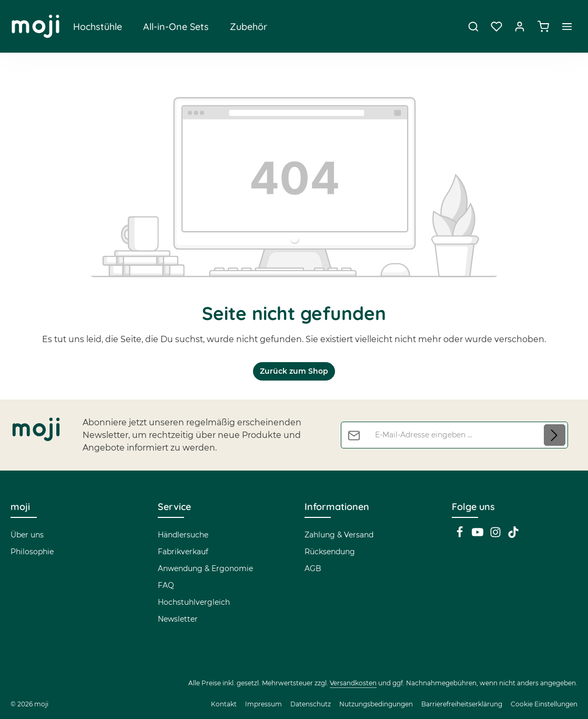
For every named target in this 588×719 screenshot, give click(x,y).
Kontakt (224, 704)
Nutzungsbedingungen (376, 704)
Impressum (263, 704)
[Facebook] (461, 535)
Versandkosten (353, 683)
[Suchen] (473, 26)
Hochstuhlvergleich (194, 602)
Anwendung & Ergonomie (205, 568)
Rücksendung (330, 552)
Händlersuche (183, 535)
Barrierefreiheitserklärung (462, 704)
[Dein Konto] (520, 26)
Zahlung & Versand (339, 535)
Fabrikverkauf (183, 552)
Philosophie (32, 552)
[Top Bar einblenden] (567, 26)
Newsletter (178, 619)
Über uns (27, 535)
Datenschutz (311, 704)
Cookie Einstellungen (544, 704)
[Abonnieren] (555, 436)
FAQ (166, 585)
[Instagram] (496, 535)
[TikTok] (513, 535)
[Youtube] (479, 535)
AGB (313, 568)
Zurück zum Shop (294, 371)
